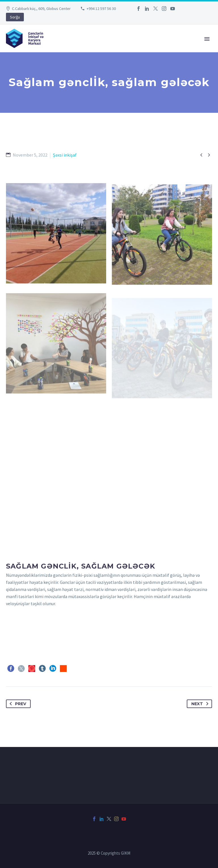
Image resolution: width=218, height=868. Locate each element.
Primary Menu (207, 39)
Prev (17, 704)
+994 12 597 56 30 (101, 9)
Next (201, 704)
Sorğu (15, 17)
